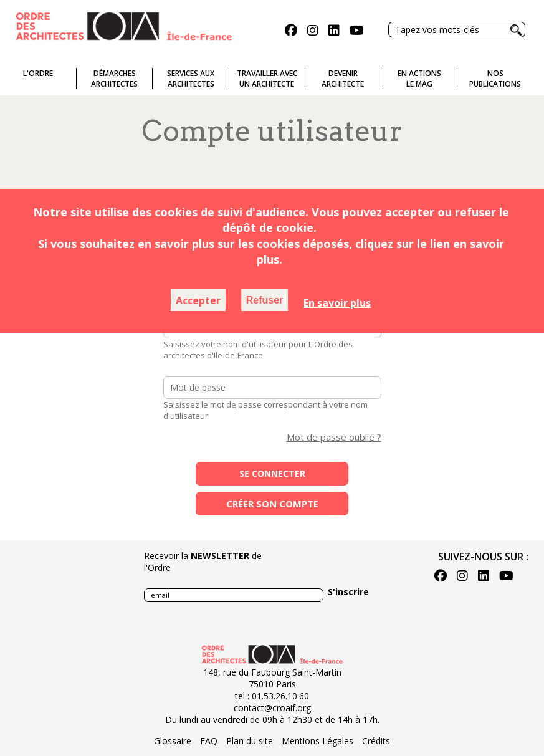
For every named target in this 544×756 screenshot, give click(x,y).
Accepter (198, 300)
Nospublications (495, 79)
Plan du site (250, 741)
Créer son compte (272, 504)
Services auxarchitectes (191, 79)
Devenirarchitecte (343, 79)
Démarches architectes (114, 79)
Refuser (265, 300)
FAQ (209, 741)
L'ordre (38, 73)
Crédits (376, 741)
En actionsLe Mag (419, 79)
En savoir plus (337, 303)
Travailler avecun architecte (267, 79)
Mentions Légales (317, 741)
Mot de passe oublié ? (334, 437)
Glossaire (173, 741)
